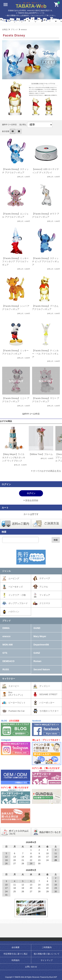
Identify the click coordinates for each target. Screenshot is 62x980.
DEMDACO (8, 661)
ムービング (14, 578)
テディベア (45, 578)
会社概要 (16, 947)
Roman (37, 661)
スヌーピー (14, 686)
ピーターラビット (17, 703)
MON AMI (8, 645)
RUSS (6, 669)
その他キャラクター (49, 711)
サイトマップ (47, 960)
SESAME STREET (48, 694)
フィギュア (45, 595)
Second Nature (42, 669)
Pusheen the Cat (16, 711)
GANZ (37, 653)
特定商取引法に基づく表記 (16, 954)
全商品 (5, 29)
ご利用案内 (47, 947)
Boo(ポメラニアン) (16, 694)
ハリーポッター (47, 703)
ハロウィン (14, 612)
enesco (24, 29)
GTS (5, 653)
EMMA (6, 628)
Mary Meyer (40, 636)
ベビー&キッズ (16, 587)
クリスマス (45, 603)
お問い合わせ (31, 967)
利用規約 (16, 960)
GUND (37, 628)
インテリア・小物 (17, 595)
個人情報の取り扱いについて (47, 954)
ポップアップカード (18, 603)
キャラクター (9, 679)
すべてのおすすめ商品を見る (47, 471)
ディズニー (45, 686)
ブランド (14, 29)
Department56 (41, 645)
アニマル (44, 587)
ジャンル (6, 571)
